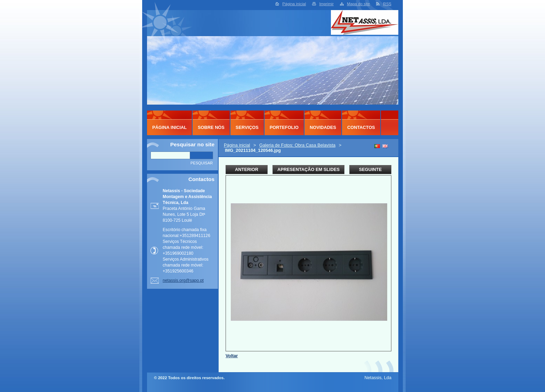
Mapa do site (358, 4)
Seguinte (370, 169)
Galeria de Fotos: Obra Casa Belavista (297, 145)
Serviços (247, 127)
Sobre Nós (211, 127)
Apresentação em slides (308, 169)
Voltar (232, 356)
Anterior (247, 169)
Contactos (361, 127)
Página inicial (294, 4)
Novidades (323, 127)
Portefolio (284, 127)
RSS (387, 4)
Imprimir (326, 4)
